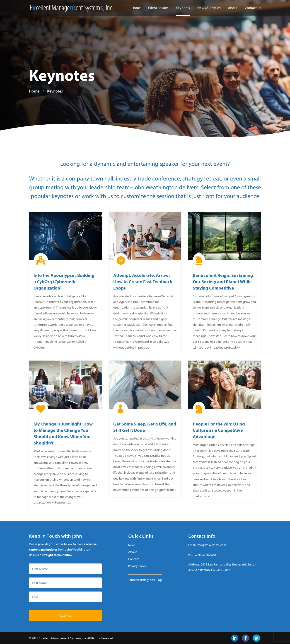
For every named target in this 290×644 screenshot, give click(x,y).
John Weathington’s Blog (145, 580)
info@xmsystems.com (211, 545)
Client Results (158, 8)
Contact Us (253, 8)
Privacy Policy (137, 566)
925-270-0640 (207, 555)
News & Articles (209, 8)
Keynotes (183, 8)
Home (136, 8)
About (233, 8)
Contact (134, 559)
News (132, 545)
